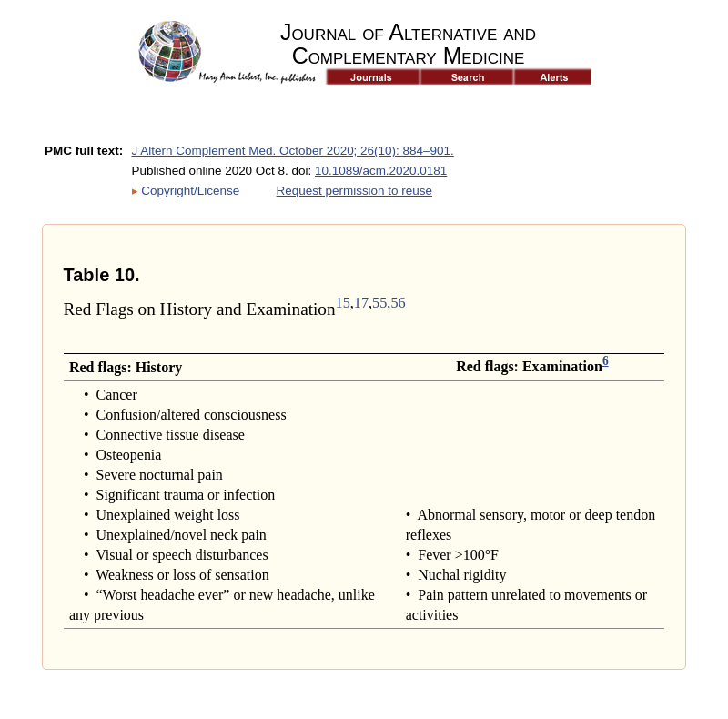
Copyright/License (190, 191)
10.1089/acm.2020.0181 (381, 171)
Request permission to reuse (354, 191)
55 (379, 303)
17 (361, 303)
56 (398, 303)
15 (343, 303)
